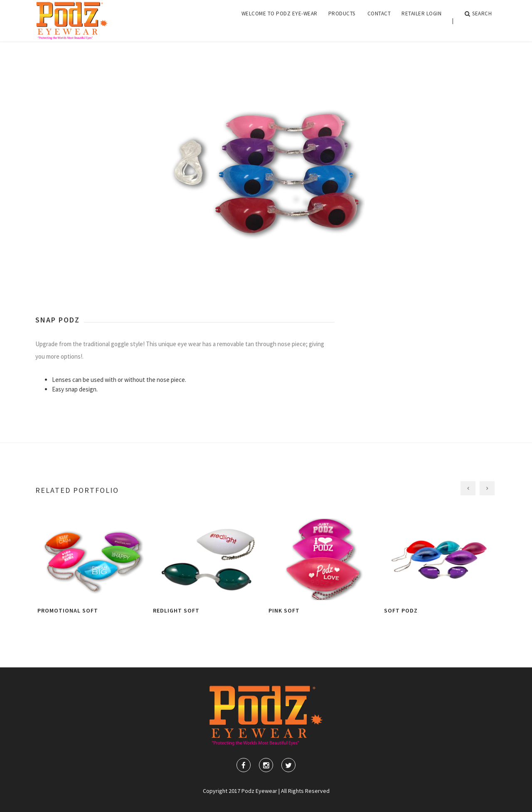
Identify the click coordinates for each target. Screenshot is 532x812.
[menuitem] (280, 21)
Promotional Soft (68, 610)
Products (342, 21)
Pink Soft (284, 610)
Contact (379, 21)
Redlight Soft (176, 610)
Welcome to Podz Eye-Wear (280, 21)
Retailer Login (421, 21)
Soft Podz (401, 610)
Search (478, 21)
